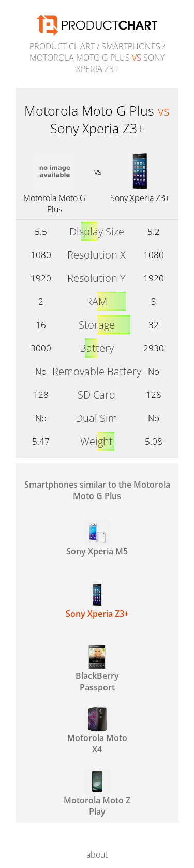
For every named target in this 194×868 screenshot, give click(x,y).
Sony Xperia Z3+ (140, 198)
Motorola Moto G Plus (55, 204)
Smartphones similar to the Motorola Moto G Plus (97, 490)
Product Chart (62, 46)
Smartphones (131, 46)
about (97, 855)
